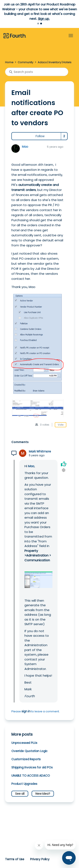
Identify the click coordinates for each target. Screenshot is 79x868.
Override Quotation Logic (29, 751)
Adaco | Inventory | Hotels (54, 62)
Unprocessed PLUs (24, 743)
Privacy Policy (40, 859)
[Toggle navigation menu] (71, 36)
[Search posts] (37, 72)
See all (20, 794)
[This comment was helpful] (64, 464)
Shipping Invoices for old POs (32, 767)
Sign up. (44, 19)
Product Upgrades (24, 784)
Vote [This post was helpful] (61, 425)
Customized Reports (26, 759)
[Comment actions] (64, 470)
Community (25, 62)
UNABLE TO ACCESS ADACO (31, 776)
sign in (26, 711)
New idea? (43, 794)
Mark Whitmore (40, 452)
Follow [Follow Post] (40, 136)
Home (9, 62)
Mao (25, 147)
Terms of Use (15, 859)
